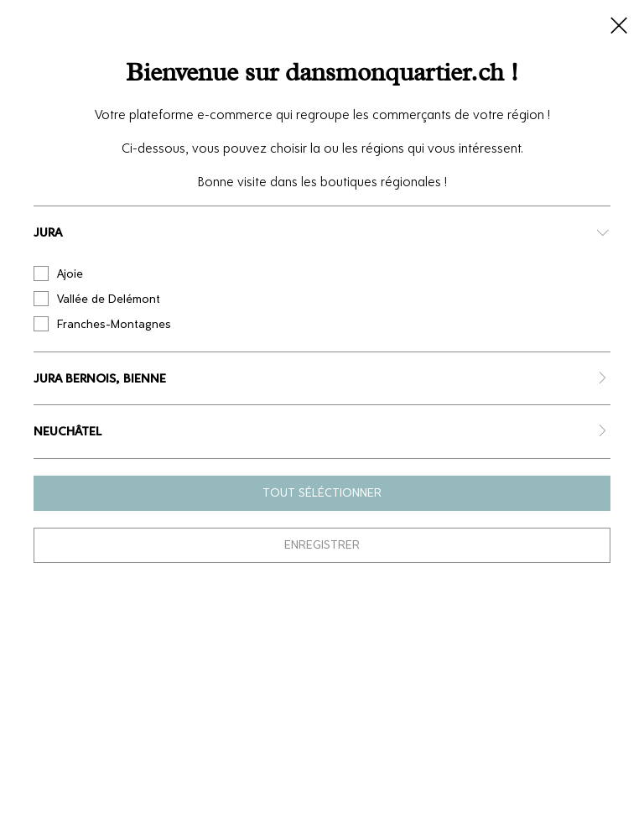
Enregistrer (322, 545)
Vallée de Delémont (97, 299)
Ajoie (58, 273)
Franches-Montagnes (102, 324)
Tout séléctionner (322, 493)
